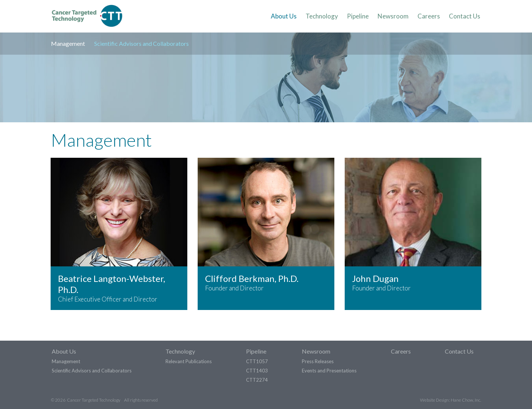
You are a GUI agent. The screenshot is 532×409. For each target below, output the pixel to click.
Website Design (434, 400)
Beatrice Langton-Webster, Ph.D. (112, 284)
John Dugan (375, 278)
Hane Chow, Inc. (466, 400)
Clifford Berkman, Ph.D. (252, 278)
